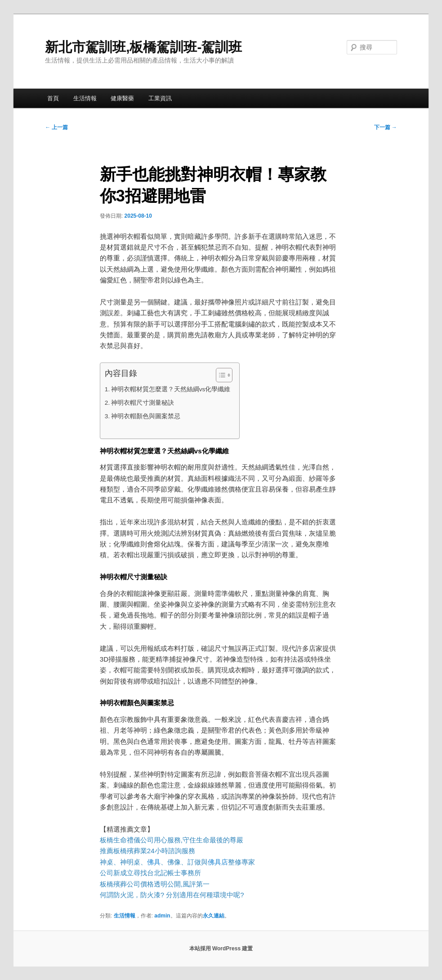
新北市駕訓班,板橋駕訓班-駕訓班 (143, 47)
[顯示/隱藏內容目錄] (220, 375)
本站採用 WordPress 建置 (221, 949)
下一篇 (386, 127)
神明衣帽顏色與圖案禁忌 (146, 416)
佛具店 (218, 862)
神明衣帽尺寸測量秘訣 (143, 403)
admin (162, 916)
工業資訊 (160, 98)
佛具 (154, 862)
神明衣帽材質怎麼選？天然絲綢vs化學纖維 (171, 389)
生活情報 (85, 98)
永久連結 (214, 916)
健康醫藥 (122, 98)
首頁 (53, 98)
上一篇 (56, 127)
